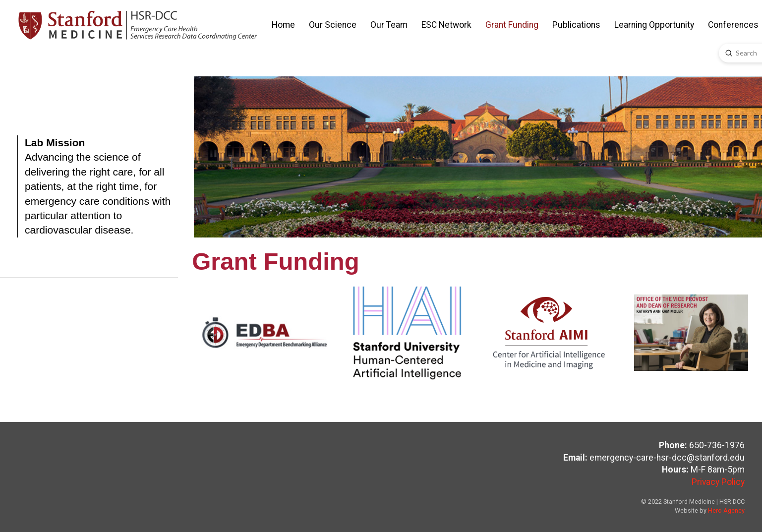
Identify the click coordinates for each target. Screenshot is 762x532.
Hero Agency (726, 510)
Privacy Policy (718, 482)
